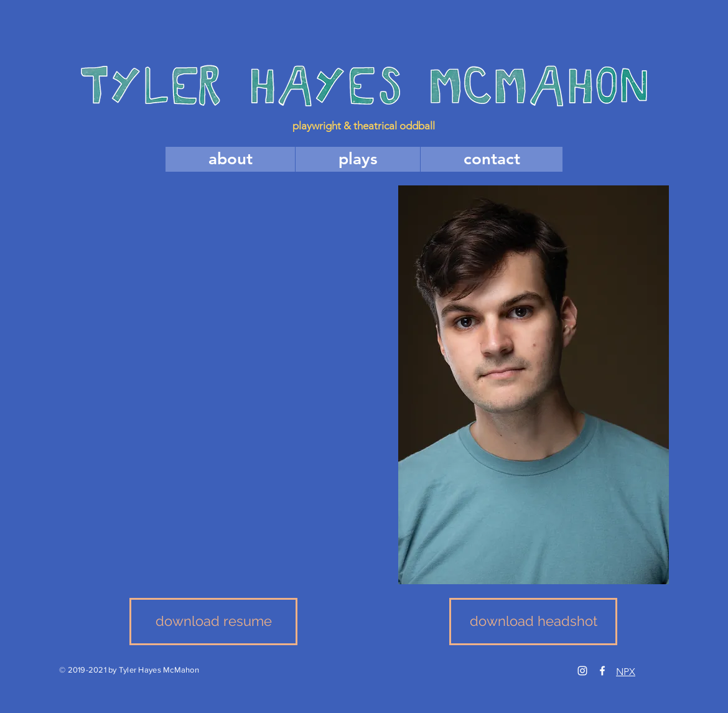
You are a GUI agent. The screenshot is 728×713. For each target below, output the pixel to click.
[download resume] (213, 622)
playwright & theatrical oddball (364, 126)
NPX (626, 672)
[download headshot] (533, 622)
